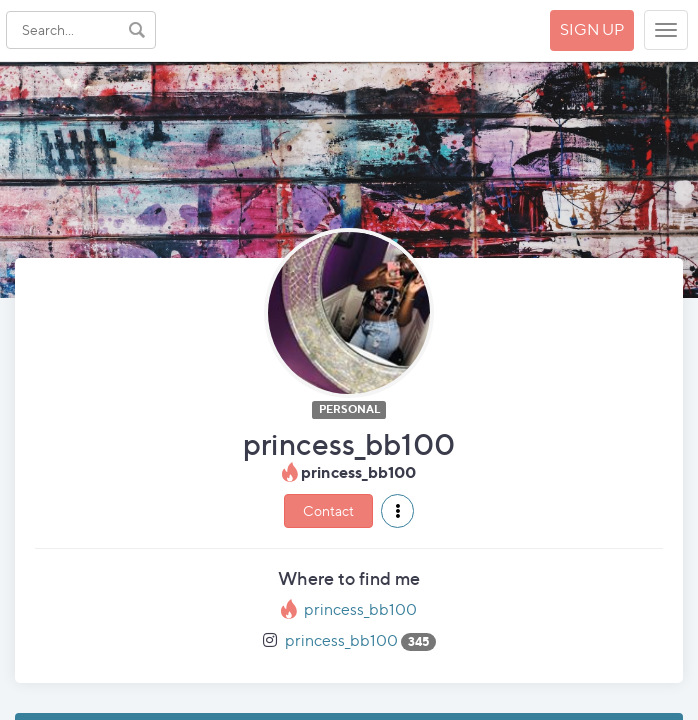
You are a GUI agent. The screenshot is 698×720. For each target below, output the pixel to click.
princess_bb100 (360, 609)
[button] (397, 511)
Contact (328, 510)
